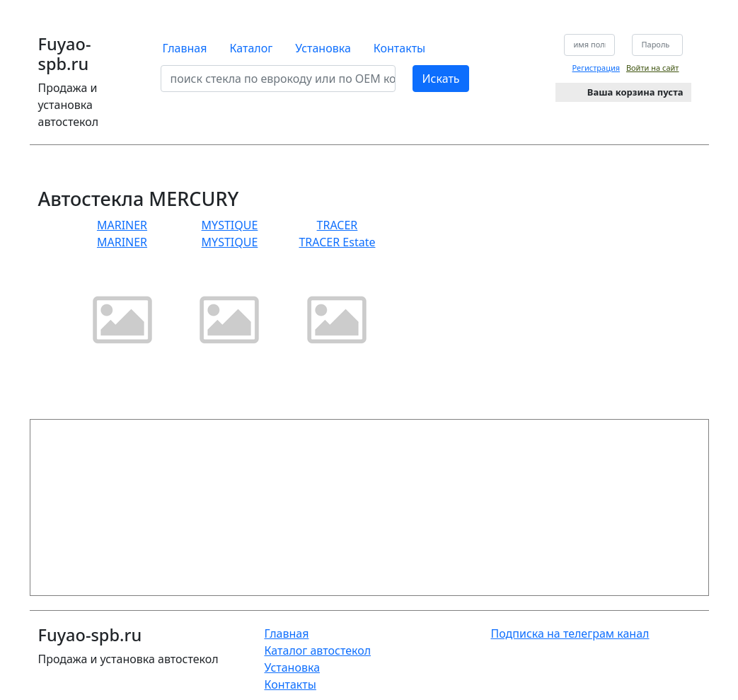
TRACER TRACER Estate (337, 291)
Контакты (399, 48)
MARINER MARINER (122, 291)
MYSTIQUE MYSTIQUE (229, 291)
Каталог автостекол (317, 650)
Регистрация (596, 68)
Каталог (251, 48)
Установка (323, 48)
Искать (440, 79)
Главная (184, 48)
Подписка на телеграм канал (570, 633)
